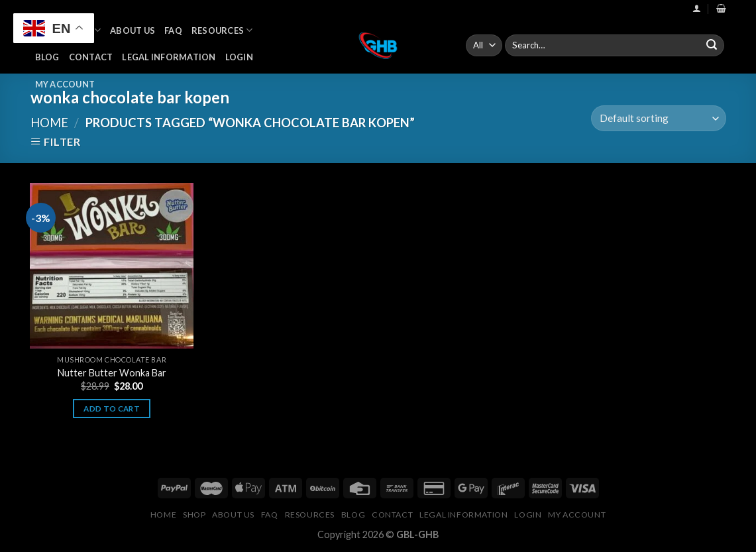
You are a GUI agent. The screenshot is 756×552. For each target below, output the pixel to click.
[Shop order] (658, 118)
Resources (222, 30)
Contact (91, 57)
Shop (194, 515)
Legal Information (169, 57)
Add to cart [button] (112, 409)
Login (239, 57)
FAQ (173, 30)
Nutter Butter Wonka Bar (112, 373)
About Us (133, 30)
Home (49, 123)
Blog (47, 57)
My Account (65, 84)
